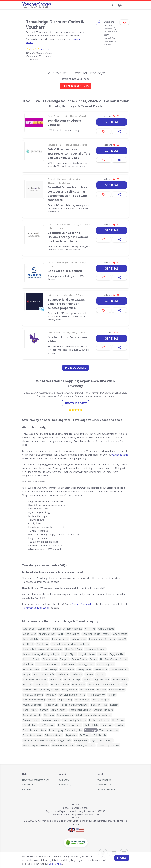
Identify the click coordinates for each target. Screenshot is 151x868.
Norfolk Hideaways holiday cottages (41, 690)
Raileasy (114, 705)
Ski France (49, 715)
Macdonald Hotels (60, 684)
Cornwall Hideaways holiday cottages (64, 225)
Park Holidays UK (97, 695)
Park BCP (51, 695)
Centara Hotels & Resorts (102, 639)
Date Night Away (74, 649)
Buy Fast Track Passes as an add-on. (67, 339)
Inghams (100, 674)
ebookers (102, 654)
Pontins (51, 700)
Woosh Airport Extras (109, 745)
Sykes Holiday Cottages (58, 263)
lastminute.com (120, 679)
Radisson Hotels (99, 705)
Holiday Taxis (101, 669)
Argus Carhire (72, 634)
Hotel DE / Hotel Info (43, 674)
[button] (120, 5)
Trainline (120, 725)
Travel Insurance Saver (35, 730)
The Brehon (118, 720)
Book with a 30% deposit (65, 271)
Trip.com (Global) (54, 735)
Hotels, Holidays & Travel (75, 116)
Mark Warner (79, 684)
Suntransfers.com (51, 720)
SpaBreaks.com (55, 145)
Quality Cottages (100, 700)
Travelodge (91, 730)
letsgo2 (27, 684)
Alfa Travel (90, 629)
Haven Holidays (50, 669)
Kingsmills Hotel (101, 679)
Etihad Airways (50, 659)
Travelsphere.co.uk (109, 730)
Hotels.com (53, 295)
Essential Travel (31, 659)
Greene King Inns (106, 664)
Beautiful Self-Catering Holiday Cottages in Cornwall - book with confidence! (69, 237)
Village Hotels (64, 740)
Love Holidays (40, 684)
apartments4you (47, 634)
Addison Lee (29, 629)
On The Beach (87, 690)
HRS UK (89, 674)
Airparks (57, 629)
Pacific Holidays (117, 690)
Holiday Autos (67, 669)
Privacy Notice (104, 780)
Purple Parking (54, 116)
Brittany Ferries (79, 639)
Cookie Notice (104, 785)
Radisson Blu (51, 705)
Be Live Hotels (31, 639)
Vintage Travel (81, 740)
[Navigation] (126, 5)
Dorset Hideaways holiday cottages (41, 654)
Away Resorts (120, 634)
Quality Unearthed (32, 705)
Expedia (93, 659)
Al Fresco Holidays (73, 629)
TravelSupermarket (33, 735)
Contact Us (28, 785)
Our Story (64, 780)
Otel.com (102, 690)
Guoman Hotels (31, 669)
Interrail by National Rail (35, 679)
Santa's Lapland (59, 710)
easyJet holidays (87, 654)
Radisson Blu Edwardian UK (74, 705)
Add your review (76, 403)
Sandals (44, 710)
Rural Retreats (30, 710)
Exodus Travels (79, 659)
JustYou (87, 679)
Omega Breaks (70, 690)
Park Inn (112, 695)
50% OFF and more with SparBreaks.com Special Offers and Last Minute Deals (69, 153)
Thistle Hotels (91, 725)
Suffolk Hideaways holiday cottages (93, 715)
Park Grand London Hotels (72, 695)
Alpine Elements (106, 629)
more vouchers (75, 368)
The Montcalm (47, 725)
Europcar (64, 659)
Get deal (112, 122)
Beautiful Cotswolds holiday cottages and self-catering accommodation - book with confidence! (67, 194)
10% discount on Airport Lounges (65, 123)
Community (65, 785)
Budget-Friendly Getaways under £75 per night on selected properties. (66, 304)
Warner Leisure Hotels (63, 745)
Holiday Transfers (119, 669)
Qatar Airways (82, 700)
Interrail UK (55, 679)
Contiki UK (28, 644)
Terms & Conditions (107, 789)
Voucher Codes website (83, 604)
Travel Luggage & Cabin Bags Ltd (66, 730)
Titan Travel (107, 725)
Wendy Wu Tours (86, 745)
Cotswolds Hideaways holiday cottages (65, 179)
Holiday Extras (54, 333)
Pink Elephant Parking (34, 700)
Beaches (45, 639)
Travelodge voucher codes (35, 608)
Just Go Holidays (72, 679)
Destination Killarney (95, 649)
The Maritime (30, 725)
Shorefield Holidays (103, 710)
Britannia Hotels (60, 639)
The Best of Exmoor (99, 720)
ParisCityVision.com (33, 695)
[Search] (114, 5)
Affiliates (26, 789)
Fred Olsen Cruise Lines (48, 664)
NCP (125, 684)
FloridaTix (28, 664)
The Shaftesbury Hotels (70, 725)
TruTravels (85, 735)
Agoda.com (44, 629)
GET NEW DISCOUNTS (75, 86)
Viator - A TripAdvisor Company (39, 740)
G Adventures (69, 664)
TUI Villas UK (100, 735)
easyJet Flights (69, 654)
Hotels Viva (62, 674)
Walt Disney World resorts (36, 745)
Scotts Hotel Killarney (80, 710)
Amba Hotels (30, 634)
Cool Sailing (42, 644)
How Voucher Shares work (35, 780)
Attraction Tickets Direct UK (96, 634)
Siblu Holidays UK (32, 715)
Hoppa (27, 674)
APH (61, 634)
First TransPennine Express (114, 659)
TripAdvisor (71, 735)
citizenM (122, 639)
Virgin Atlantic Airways (102, 740)
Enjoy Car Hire (117, 654)
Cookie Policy (47, 864)
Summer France (31, 720)
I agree (122, 858)
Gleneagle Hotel (86, 664)
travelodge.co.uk (120, 455)
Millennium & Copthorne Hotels (104, 684)
